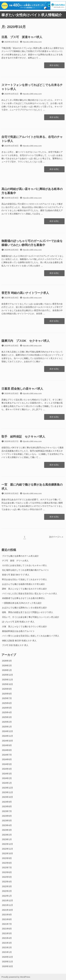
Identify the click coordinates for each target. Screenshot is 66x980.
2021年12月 (8, 900)
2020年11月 (8, 962)
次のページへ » (56, 537)
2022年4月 (7, 882)
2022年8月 (7, 863)
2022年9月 (7, 858)
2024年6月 (7, 759)
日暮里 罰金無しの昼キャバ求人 (22, 389)
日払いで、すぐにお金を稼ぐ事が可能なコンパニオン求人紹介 (31, 617)
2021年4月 (7, 938)
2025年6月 (7, 703)
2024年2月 (7, 778)
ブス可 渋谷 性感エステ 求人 (15, 645)
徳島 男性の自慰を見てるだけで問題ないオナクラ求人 (28, 612)
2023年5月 (7, 821)
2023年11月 (8, 792)
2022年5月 (7, 877)
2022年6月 (7, 872)
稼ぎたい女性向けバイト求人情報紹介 (32, 15)
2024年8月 (7, 750)
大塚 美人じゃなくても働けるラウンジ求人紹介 (24, 626)
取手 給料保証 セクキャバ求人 (23, 437)
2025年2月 (7, 722)
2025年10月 (8, 684)
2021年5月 (7, 933)
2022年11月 (8, 849)
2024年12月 (8, 731)
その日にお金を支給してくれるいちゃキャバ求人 (24, 565)
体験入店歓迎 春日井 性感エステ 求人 (19, 641)
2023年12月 (8, 788)
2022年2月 (7, 891)
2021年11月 (8, 905)
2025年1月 (7, 727)
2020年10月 (8, 966)
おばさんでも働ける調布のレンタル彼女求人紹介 (24, 608)
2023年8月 (7, 806)
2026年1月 (7, 670)
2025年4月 (7, 712)
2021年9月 (7, 915)
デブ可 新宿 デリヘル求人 (15, 561)
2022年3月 (7, 886)
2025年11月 (8, 680)
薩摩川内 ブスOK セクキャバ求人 (25, 341)
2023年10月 (8, 797)
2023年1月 (7, 839)
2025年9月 (7, 689)
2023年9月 (7, 802)
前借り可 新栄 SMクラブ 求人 (16, 575)
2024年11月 (8, 736)
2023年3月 (7, 830)
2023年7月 (7, 811)
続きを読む (54, 66)
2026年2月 (7, 666)
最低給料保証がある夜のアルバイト (18, 631)
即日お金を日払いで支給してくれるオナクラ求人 (24, 579)
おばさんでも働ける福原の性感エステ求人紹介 (23, 584)
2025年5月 (7, 708)
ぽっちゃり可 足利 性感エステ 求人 (18, 622)
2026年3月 (7, 661)
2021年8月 (7, 919)
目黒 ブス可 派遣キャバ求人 (22, 37)
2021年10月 (8, 910)
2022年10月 (8, 853)
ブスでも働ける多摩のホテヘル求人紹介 (20, 556)
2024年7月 (7, 755)
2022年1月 (7, 896)
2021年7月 (7, 924)
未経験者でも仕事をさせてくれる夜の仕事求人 (23, 598)
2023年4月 (7, 825)
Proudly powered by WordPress (16, 977)
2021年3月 (7, 943)
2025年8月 (7, 694)
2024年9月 (7, 745)
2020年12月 (8, 957)
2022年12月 (8, 844)
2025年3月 (7, 717)
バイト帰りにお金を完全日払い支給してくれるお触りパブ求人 (31, 636)
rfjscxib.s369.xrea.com (32, 42)
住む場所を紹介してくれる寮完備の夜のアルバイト (25, 570)
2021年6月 (7, 929)
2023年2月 (7, 835)
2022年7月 (7, 868)
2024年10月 (8, 741)
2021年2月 (7, 947)
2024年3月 (7, 774)
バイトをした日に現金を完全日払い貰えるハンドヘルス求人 (30, 594)
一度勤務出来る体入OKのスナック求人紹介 (22, 603)
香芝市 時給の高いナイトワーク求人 (25, 293)
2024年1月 (7, 783)
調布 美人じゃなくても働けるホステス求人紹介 (24, 589)
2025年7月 (7, 698)
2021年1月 (7, 952)
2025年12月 (8, 675)
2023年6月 (7, 816)
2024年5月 (7, 764)
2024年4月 (7, 769)
